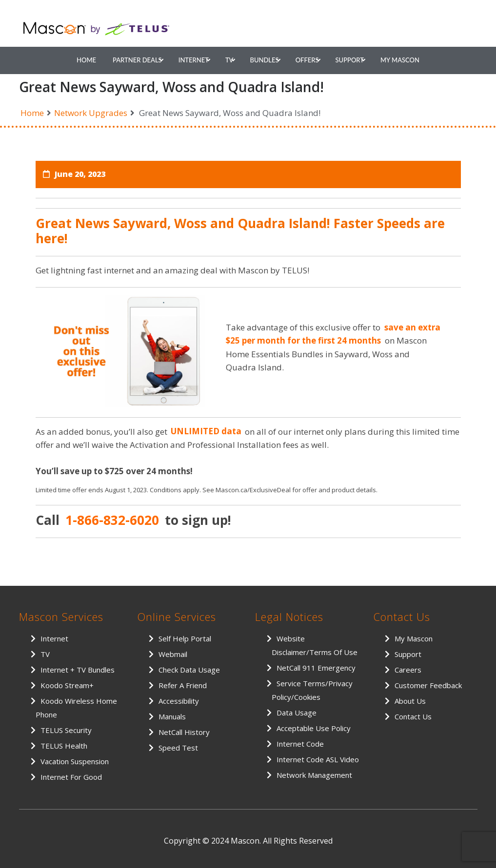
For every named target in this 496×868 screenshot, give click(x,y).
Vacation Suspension (75, 761)
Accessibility (179, 701)
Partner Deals (137, 60)
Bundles (264, 60)
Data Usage (297, 713)
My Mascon (400, 60)
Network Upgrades (91, 113)
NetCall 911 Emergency (316, 668)
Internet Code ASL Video (318, 759)
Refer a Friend (183, 685)
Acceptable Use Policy (314, 728)
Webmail (173, 654)
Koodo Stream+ (67, 685)
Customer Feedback (428, 685)
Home (86, 60)
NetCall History (184, 732)
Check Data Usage (189, 670)
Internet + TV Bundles (78, 670)
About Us (410, 701)
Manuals (172, 716)
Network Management (314, 775)
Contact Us (413, 716)
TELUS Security (66, 730)
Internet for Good (71, 777)
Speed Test (178, 748)
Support (350, 60)
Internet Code (300, 744)
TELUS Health (64, 746)
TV (229, 60)
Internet (194, 60)
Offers (307, 60)
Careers (408, 670)
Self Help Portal (185, 638)
